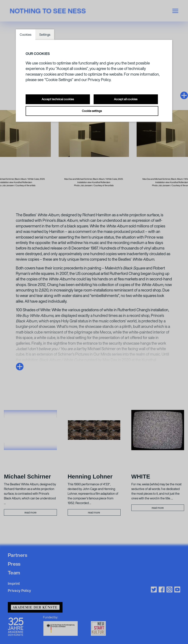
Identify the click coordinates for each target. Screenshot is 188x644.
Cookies (26, 35)
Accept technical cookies (58, 99)
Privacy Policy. (100, 80)
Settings (45, 35)
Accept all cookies (126, 99)
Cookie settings (92, 111)
